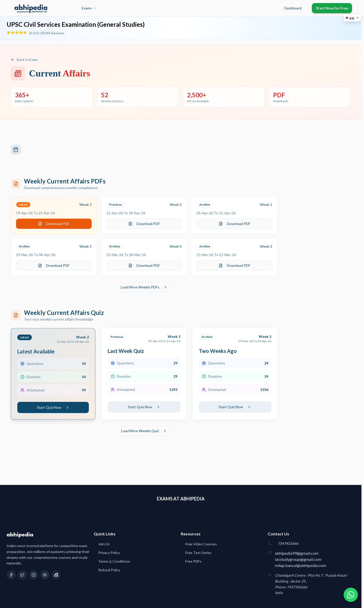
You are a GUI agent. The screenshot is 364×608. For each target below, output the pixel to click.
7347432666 (288, 543)
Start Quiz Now (53, 407)
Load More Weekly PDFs (144, 287)
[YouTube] (45, 575)
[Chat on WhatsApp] (351, 595)
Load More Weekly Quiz (144, 431)
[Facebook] (11, 575)
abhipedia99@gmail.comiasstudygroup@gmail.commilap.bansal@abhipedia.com (300, 559)
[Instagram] (34, 575)
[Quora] (56, 575)
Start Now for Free (332, 8)
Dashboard (293, 8)
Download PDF (54, 224)
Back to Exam (24, 60)
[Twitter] (22, 575)
